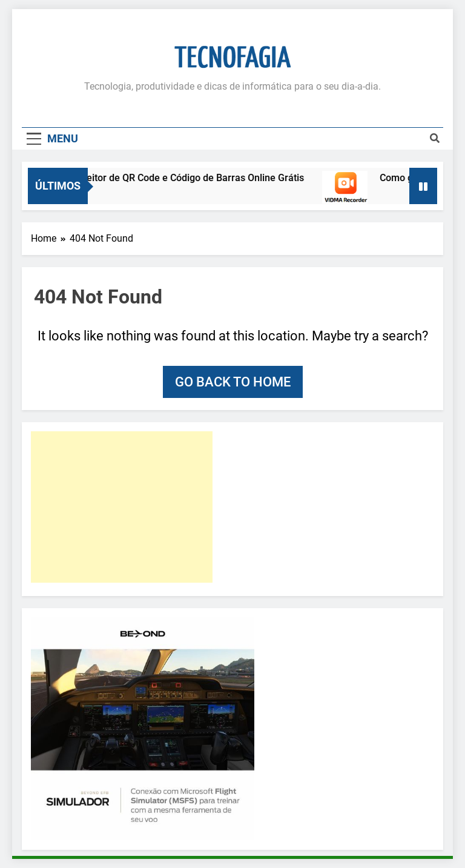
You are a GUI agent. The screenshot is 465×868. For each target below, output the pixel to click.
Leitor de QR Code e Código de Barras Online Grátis (197, 178)
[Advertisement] (122, 507)
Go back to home (233, 382)
